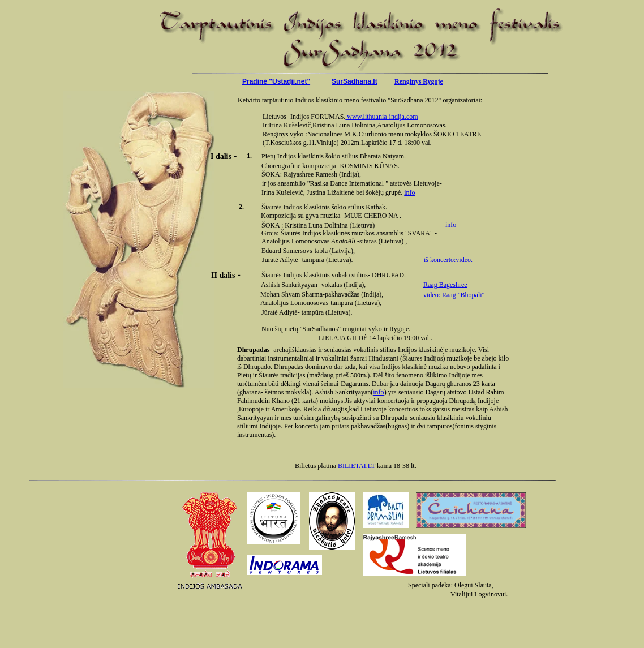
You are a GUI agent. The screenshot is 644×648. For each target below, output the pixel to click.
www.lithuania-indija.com (381, 117)
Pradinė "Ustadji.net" (276, 81)
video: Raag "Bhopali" (454, 295)
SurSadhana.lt (355, 81)
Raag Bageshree (445, 285)
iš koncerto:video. (448, 260)
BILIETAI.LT (357, 466)
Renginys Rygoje (419, 81)
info (409, 192)
